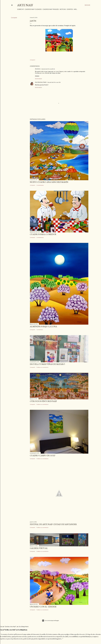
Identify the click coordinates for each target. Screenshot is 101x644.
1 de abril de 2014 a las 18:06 (48, 69)
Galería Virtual (39, 548)
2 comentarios (40, 185)
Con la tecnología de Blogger (50, 621)
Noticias (63, 9)
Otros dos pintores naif (43, 401)
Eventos (70, 9)
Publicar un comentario (42, 367)
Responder (38, 79)
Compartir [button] (14, 18)
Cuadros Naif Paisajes (51, 9)
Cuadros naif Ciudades (33, 9)
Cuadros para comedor (43, 234)
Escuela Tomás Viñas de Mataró (47, 364)
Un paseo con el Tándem (43, 607)
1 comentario (40, 330)
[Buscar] (87, 5)
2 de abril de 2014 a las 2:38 (54, 82)
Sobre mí (20, 9)
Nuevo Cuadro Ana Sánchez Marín (49, 182)
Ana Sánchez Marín (41, 82)
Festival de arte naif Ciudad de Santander (53, 524)
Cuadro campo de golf (43, 455)
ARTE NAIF (25, 5)
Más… (76, 9)
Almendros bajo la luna (43, 326)
